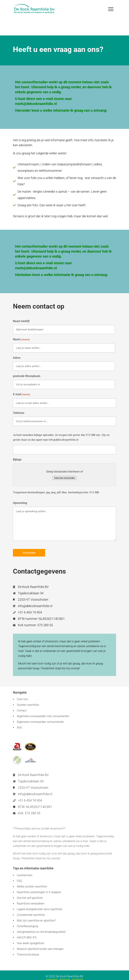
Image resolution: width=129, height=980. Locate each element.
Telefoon (19, 413)
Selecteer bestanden (64, 478)
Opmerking (20, 503)
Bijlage (17, 460)
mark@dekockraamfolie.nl (36, 104)
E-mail (21, 394)
